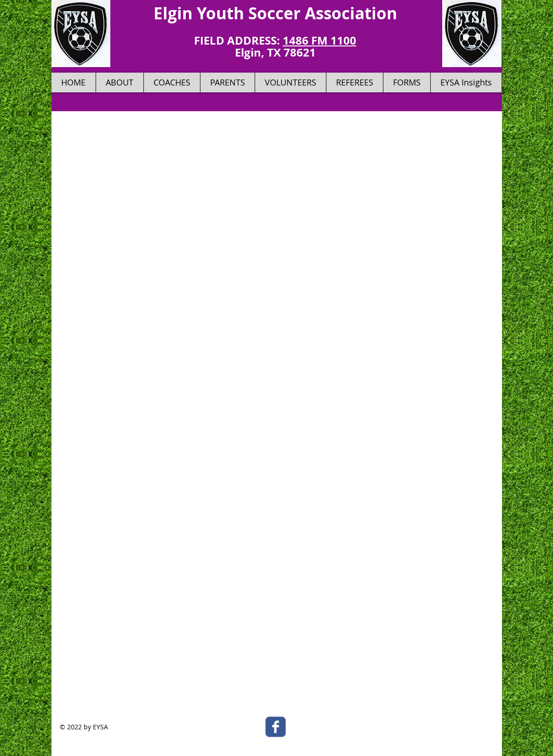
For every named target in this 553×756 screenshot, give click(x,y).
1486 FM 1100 (319, 40)
